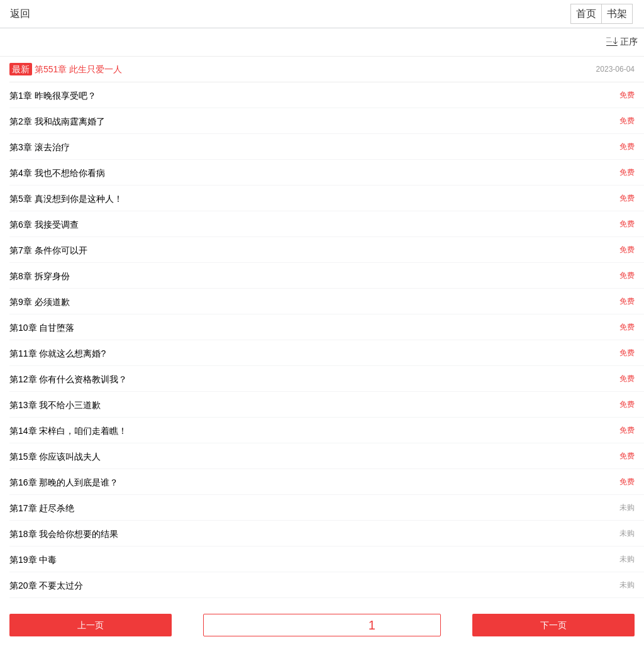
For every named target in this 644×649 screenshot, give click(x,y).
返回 (20, 14)
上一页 (91, 625)
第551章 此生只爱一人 (78, 69)
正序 (629, 42)
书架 (617, 14)
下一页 (553, 625)
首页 (586, 14)
